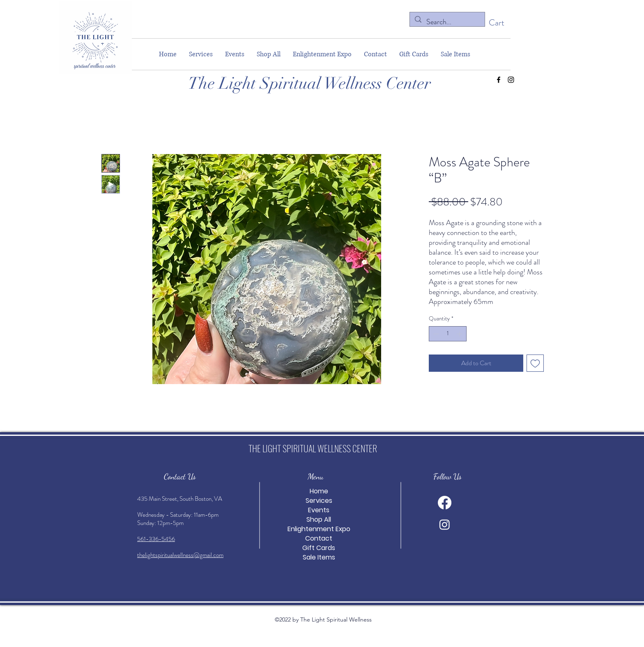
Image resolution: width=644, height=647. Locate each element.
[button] (504, 23)
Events (319, 510)
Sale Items (319, 557)
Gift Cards (319, 548)
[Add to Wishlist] (535, 363)
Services (319, 501)
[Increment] (460, 334)
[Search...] (447, 22)
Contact (319, 538)
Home (319, 491)
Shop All (319, 519)
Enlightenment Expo (319, 529)
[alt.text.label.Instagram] (511, 80)
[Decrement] (435, 334)
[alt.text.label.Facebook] (499, 80)
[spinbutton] (448, 334)
